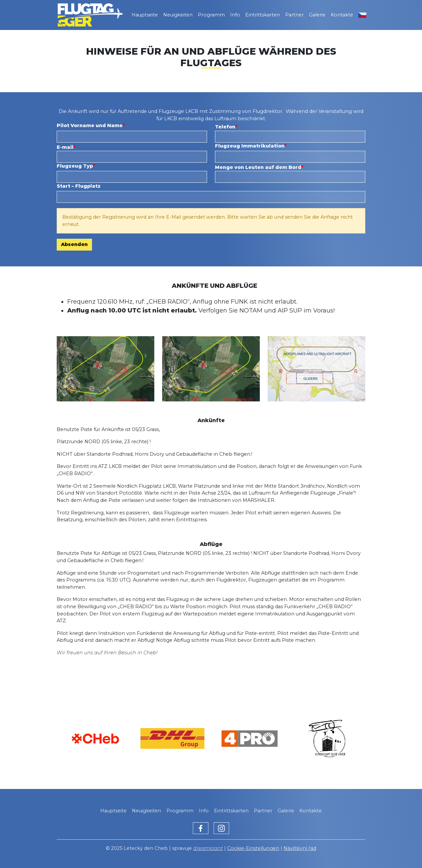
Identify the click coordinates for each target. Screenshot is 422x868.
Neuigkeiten (178, 15)
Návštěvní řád (300, 848)
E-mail (65, 147)
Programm (211, 15)
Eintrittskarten (263, 15)
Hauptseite (145, 15)
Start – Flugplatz (79, 186)
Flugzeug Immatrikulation (250, 146)
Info (235, 15)
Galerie (317, 15)
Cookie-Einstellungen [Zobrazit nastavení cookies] (253, 848)
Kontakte (342, 15)
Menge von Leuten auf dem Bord (258, 167)
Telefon (225, 127)
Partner (294, 15)
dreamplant (208, 848)
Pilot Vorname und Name (90, 125)
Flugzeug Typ (75, 166)
